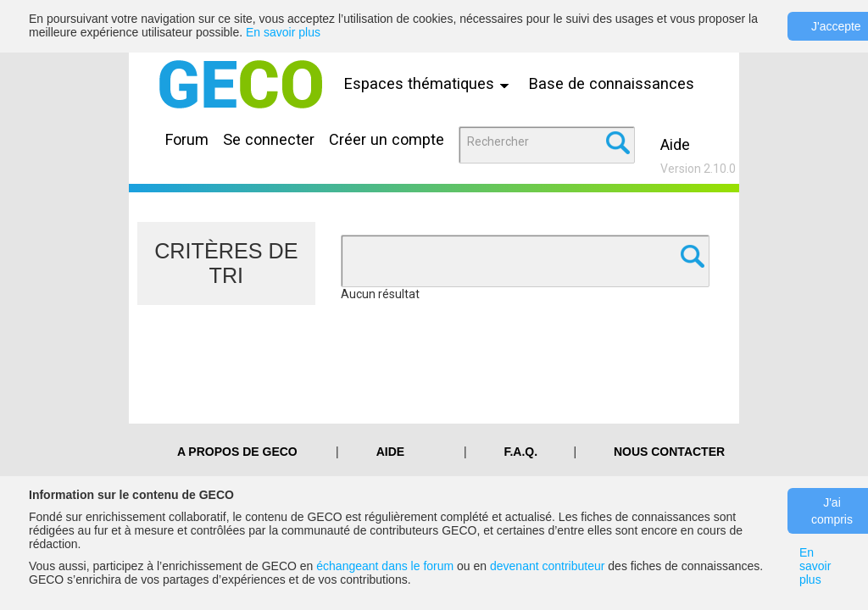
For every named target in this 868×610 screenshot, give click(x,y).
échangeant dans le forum (385, 566)
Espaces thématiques (431, 83)
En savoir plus (283, 32)
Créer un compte (387, 139)
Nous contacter (669, 452)
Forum (187, 139)
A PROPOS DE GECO (237, 452)
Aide (675, 144)
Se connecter (269, 139)
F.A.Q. (520, 452)
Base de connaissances (612, 83)
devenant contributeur (547, 566)
